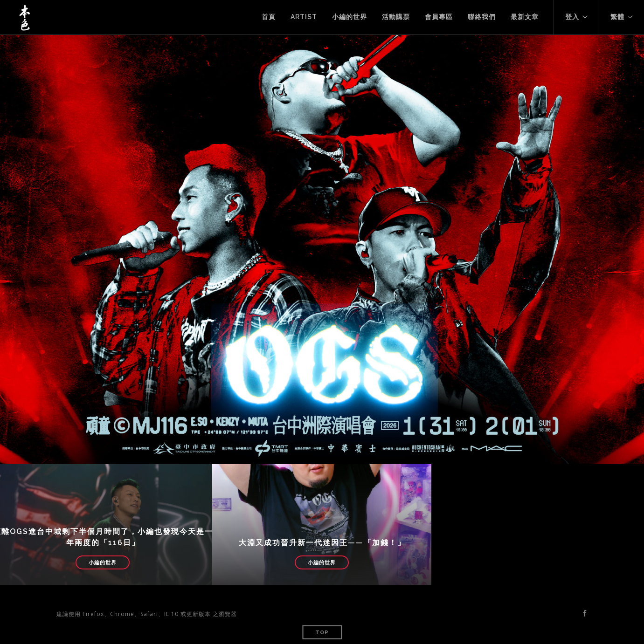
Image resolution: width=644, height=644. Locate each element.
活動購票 (396, 17)
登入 (572, 17)
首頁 (269, 17)
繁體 (617, 17)
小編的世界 (350, 17)
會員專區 (439, 17)
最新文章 (525, 17)
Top (322, 633)
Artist (304, 17)
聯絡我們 (482, 17)
